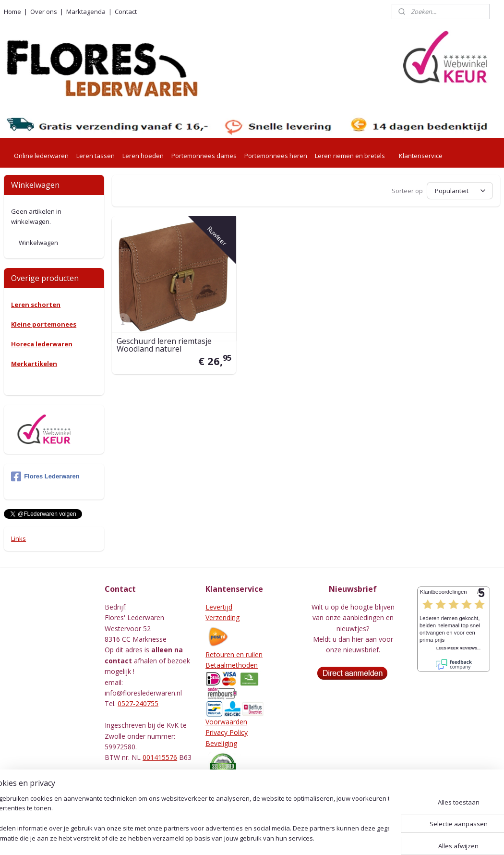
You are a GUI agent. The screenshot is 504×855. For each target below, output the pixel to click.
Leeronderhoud (229, 800)
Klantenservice (421, 156)
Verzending (222, 617)
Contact (126, 12)
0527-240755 (138, 703)
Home (12, 12)
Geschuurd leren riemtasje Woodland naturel (164, 344)
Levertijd (219, 607)
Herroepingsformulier (239, 789)
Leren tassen (96, 156)
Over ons (44, 12)
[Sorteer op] (460, 191)
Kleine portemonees (44, 324)
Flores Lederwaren (45, 476)
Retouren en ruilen (234, 654)
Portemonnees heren (276, 156)
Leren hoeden (143, 156)
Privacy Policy (227, 732)
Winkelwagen (38, 243)
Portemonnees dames (204, 156)
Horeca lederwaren (42, 344)
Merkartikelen (34, 364)
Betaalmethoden (232, 665)
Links (18, 538)
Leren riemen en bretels (350, 156)
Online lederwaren (41, 156)
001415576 (160, 757)
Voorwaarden (226, 722)
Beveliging (221, 743)
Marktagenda (86, 12)
